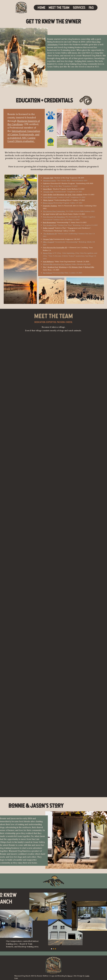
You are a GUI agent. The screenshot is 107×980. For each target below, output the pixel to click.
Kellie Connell (48, 228)
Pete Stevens (48, 217)
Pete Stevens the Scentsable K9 (55, 247)
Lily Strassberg (59, 217)
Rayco (70, 976)
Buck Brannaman (49, 222)
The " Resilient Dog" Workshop (55, 267)
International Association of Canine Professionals (24, 133)
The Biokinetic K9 (50, 234)
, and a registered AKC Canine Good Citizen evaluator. (23, 138)
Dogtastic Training (50, 206)
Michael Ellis (89, 267)
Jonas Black (47, 189)
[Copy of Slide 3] (53, 949)
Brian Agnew (48, 200)
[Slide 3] (52, 949)
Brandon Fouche (49, 180)
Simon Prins (47, 253)
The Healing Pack (50, 225)
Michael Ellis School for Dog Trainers (57, 264)
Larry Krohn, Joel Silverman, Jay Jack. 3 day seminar (63, 195)
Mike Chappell (49, 242)
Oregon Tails (49, 192)
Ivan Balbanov (48, 261)
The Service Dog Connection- (54, 211)
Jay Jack (46, 186)
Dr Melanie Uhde (76, 267)
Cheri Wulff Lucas (50, 197)
